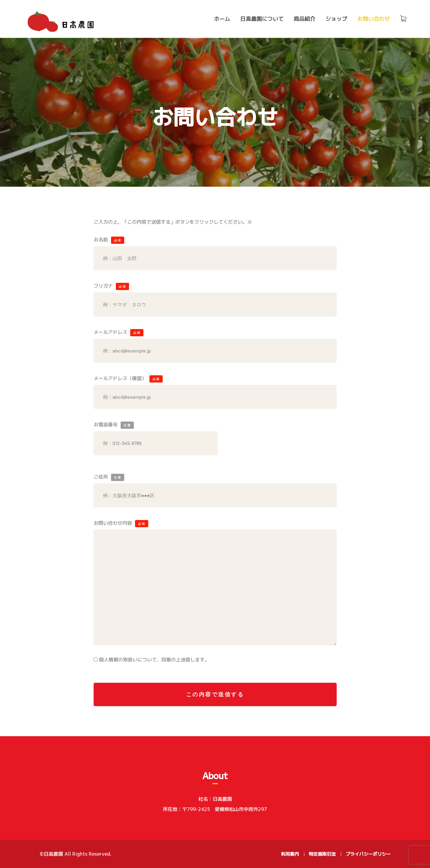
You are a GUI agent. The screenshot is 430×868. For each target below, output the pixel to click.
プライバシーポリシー (368, 854)
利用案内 (290, 854)
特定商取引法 (322, 854)
